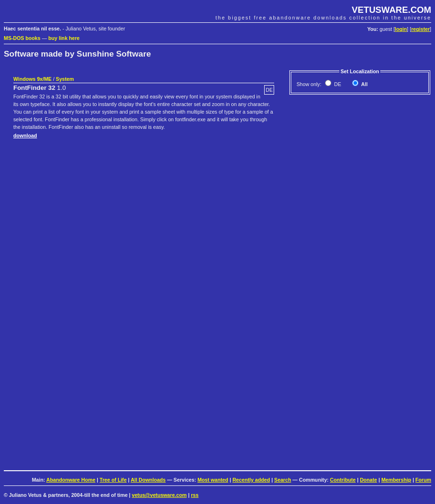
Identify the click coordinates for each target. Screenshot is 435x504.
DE (337, 84)
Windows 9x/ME (32, 79)
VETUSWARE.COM (391, 10)
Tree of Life (113, 480)
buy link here (64, 38)
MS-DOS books (22, 38)
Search (283, 480)
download (25, 136)
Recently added (251, 480)
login (401, 29)
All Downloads (148, 480)
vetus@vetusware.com (159, 495)
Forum (423, 480)
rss (195, 495)
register (420, 29)
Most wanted (213, 480)
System (65, 79)
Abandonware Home (71, 480)
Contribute (343, 480)
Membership (396, 480)
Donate (368, 480)
